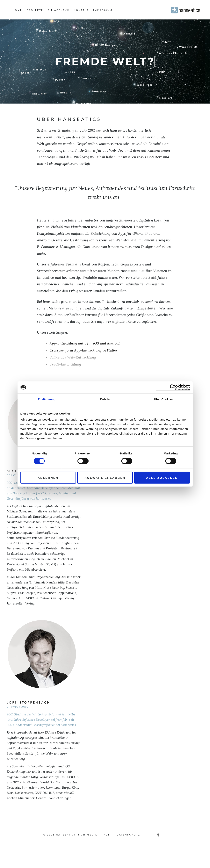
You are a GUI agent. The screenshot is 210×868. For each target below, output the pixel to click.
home (17, 10)
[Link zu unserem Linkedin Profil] (153, 835)
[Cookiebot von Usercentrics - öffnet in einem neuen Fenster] (173, 387)
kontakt (81, 10)
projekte (35, 10)
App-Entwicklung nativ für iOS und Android (85, 343)
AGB (107, 835)
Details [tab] (105, 399)
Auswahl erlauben (105, 478)
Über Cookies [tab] (163, 399)
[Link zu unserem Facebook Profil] (147, 835)
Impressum (103, 10)
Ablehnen (48, 478)
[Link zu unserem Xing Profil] (159, 835)
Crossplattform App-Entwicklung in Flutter (84, 350)
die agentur (58, 10)
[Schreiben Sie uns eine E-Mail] (165, 835)
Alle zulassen (162, 478)
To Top (105, 844)
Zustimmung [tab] (47, 399)
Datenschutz (129, 835)
